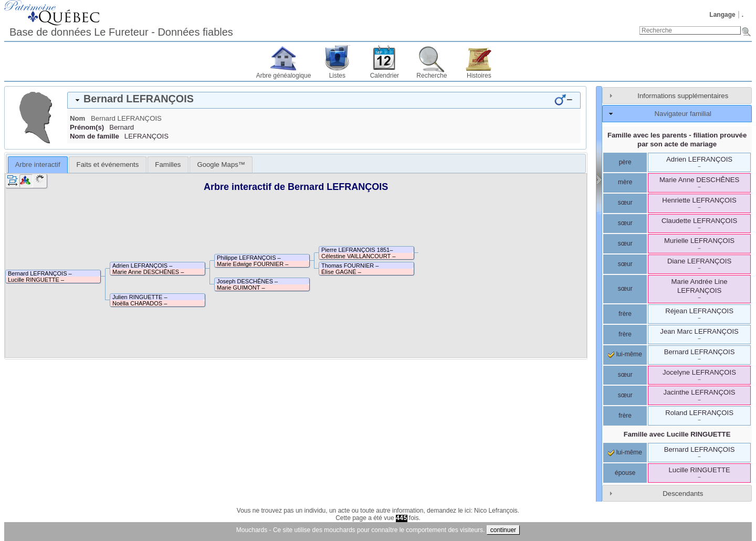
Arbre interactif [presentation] (38, 165)
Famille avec (677, 434)
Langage (722, 15)
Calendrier (385, 76)
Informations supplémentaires (683, 96)
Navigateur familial (683, 114)
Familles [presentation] (168, 165)
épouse (625, 473)
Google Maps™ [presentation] (221, 165)
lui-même (625, 354)
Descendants (683, 494)
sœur (625, 203)
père (625, 162)
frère (625, 314)
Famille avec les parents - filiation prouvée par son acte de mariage (677, 140)
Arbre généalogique (284, 76)
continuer (503, 530)
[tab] (324, 100)
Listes (337, 76)
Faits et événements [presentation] (108, 165)
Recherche (432, 76)
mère (625, 182)
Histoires (479, 76)
